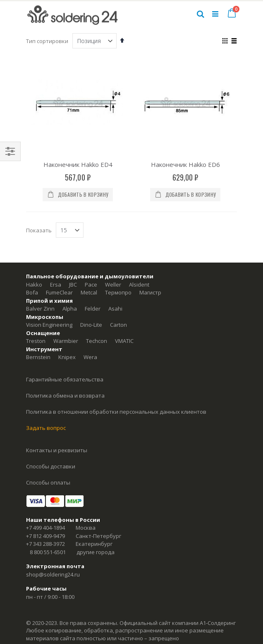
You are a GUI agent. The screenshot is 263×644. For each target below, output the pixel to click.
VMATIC (124, 341)
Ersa (56, 285)
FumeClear (59, 292)
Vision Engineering (49, 325)
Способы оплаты (48, 482)
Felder (93, 309)
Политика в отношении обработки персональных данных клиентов (116, 412)
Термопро (118, 292)
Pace (91, 285)
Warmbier (66, 341)
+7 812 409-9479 (45, 536)
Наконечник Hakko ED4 (78, 164)
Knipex (67, 357)
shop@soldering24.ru (53, 574)
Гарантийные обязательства (65, 379)
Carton (118, 325)
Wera (90, 357)
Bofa (32, 292)
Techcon (97, 341)
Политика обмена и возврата (65, 396)
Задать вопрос (46, 428)
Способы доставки (51, 466)
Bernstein (38, 357)
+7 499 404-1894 (45, 528)
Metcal (89, 292)
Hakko (34, 285)
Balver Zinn (40, 309)
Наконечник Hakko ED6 (185, 164)
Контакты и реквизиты (57, 450)
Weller (113, 285)
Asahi (115, 309)
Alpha (70, 309)
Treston (36, 341)
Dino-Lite (91, 325)
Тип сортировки (47, 41)
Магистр (150, 292)
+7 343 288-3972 (45, 544)
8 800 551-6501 (48, 552)
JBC (73, 285)
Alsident (139, 285)
